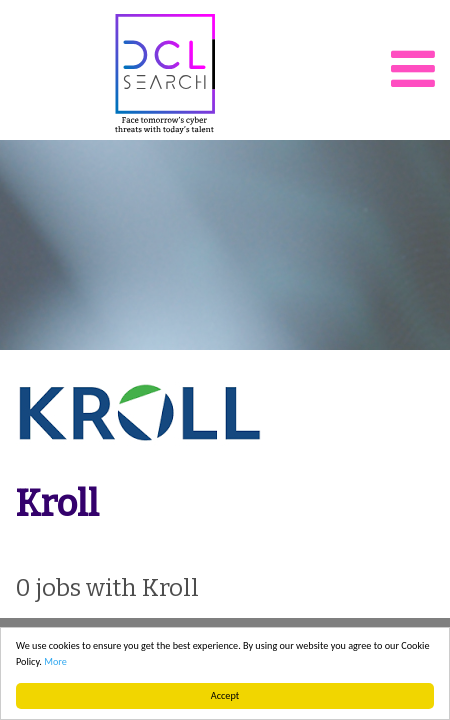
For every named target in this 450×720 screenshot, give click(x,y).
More (55, 661)
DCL (165, 74)
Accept (225, 695)
